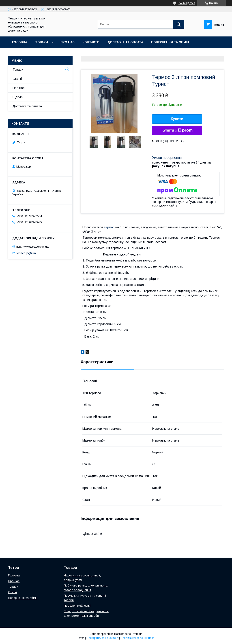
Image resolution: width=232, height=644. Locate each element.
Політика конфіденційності (137, 638)
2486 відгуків (187, 3)
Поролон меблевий (77, 606)
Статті (17, 79)
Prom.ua (137, 634)
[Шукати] (179, 24)
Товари (42, 42)
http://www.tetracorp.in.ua (32, 247)
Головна (20, 42)
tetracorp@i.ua (26, 253)
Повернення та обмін (170, 42)
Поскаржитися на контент (102, 638)
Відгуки (18, 97)
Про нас (68, 42)
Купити (177, 119)
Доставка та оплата (125, 42)
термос (109, 227)
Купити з (177, 130)
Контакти (91, 42)
